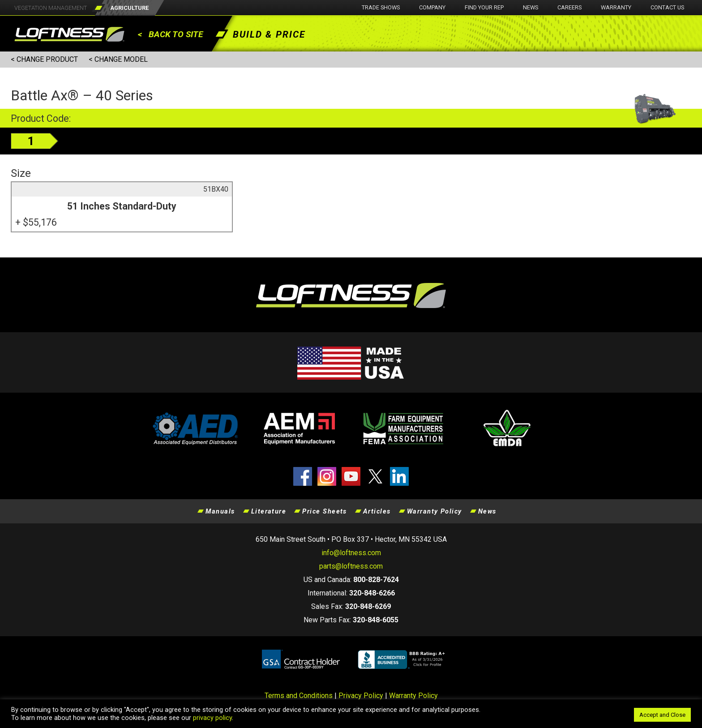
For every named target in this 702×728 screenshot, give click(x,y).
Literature (269, 511)
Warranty (616, 7)
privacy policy (212, 718)
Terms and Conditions (299, 696)
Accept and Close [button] (662, 715)
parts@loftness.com (351, 566)
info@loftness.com (351, 553)
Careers (569, 7)
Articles (377, 511)
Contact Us (667, 7)
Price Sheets (325, 511)
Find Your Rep (484, 7)
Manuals (220, 511)
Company (432, 7)
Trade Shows (381, 7)
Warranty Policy (434, 511)
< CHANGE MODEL (118, 59)
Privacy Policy (361, 696)
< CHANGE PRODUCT (44, 59)
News (531, 7)
